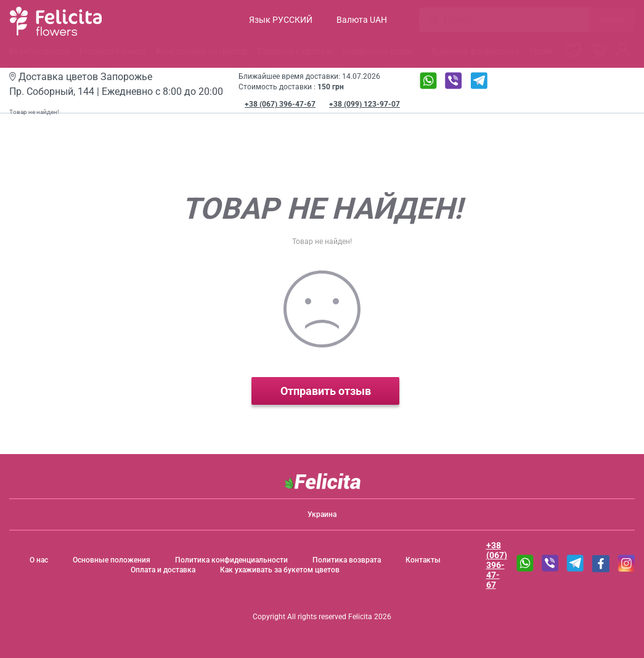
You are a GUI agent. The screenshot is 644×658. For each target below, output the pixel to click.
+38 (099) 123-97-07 (365, 104)
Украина (322, 514)
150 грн (331, 87)
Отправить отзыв (322, 391)
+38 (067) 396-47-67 (280, 104)
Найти (612, 20)
